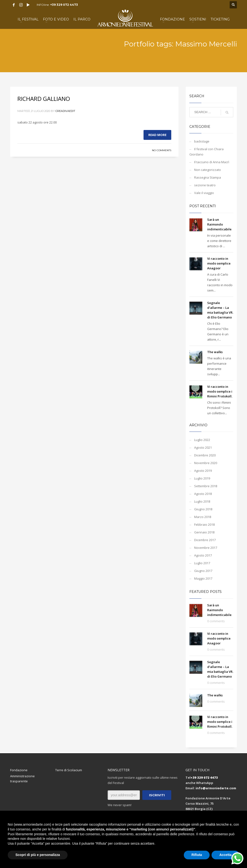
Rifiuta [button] (197, 855)
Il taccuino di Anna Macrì (212, 162)
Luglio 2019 (202, 478)
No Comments (162, 150)
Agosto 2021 (203, 447)
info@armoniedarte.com (216, 788)
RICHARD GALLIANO (44, 99)
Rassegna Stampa (208, 177)
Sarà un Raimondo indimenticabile (219, 224)
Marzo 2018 (203, 517)
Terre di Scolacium (69, 770)
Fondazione (19, 770)
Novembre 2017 (206, 548)
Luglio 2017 (202, 563)
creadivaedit (65, 111)
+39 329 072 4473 (64, 5)
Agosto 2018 (203, 494)
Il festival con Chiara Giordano (206, 152)
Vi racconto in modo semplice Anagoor (219, 263)
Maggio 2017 (203, 578)
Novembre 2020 (206, 463)
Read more (157, 135)
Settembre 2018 (206, 486)
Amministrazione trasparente (22, 779)
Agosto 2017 (203, 555)
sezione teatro (205, 185)
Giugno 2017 (203, 571)
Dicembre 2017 (205, 540)
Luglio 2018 (202, 501)
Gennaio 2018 (204, 532)
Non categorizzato (208, 170)
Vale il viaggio (204, 193)
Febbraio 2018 (204, 525)
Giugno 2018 (203, 509)
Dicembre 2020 (205, 455)
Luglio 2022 (202, 440)
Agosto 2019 (203, 471)
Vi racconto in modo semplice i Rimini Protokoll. (220, 391)
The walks (215, 352)
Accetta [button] (225, 855)
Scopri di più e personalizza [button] (38, 855)
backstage (202, 141)
